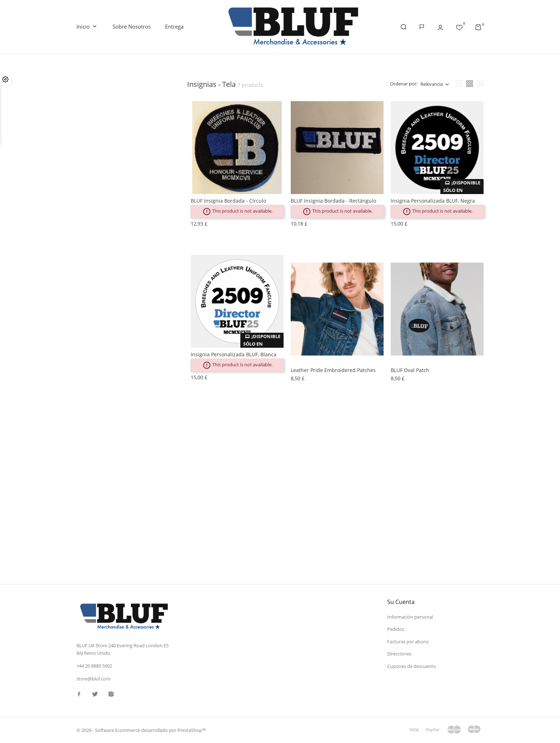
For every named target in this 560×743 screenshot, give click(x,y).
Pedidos (396, 629)
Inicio (87, 27)
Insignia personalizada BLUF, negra (433, 201)
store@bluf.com (93, 679)
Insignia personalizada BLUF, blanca (234, 354)
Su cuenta (401, 602)
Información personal (410, 617)
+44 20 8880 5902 (94, 666)
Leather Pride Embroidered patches (333, 370)
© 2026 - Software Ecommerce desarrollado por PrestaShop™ (141, 730)
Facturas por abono (408, 642)
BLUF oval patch (410, 370)
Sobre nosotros (132, 26)
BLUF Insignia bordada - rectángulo (333, 201)
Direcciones (399, 654)
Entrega (174, 26)
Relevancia (432, 84)
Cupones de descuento (412, 666)
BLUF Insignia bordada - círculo (228, 201)
